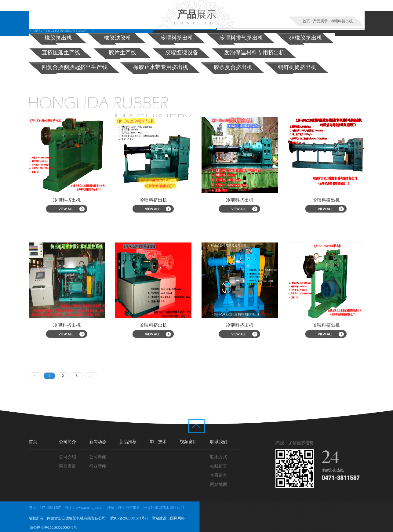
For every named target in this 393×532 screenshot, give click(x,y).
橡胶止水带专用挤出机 (161, 67)
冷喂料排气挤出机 (241, 38)
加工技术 (158, 442)
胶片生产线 (122, 53)
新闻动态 (98, 442)
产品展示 (320, 21)
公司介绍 (67, 457)
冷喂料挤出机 (342, 21)
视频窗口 (188, 442)
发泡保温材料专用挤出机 (254, 53)
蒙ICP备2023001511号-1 (129, 518)
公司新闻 (98, 457)
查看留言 (219, 475)
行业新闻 (98, 466)
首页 (306, 21)
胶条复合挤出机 (233, 67)
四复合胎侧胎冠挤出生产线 (75, 67)
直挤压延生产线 (61, 53)
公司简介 (67, 442)
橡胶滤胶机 (118, 38)
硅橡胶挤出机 (306, 38)
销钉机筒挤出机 (297, 67)
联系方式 (219, 457)
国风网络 (177, 518)
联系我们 (219, 442)
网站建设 (159, 518)
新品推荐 (128, 442)
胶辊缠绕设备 (182, 53)
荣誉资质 (67, 466)
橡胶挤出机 (58, 38)
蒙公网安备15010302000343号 (53, 527)
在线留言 (219, 466)
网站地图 (219, 485)
